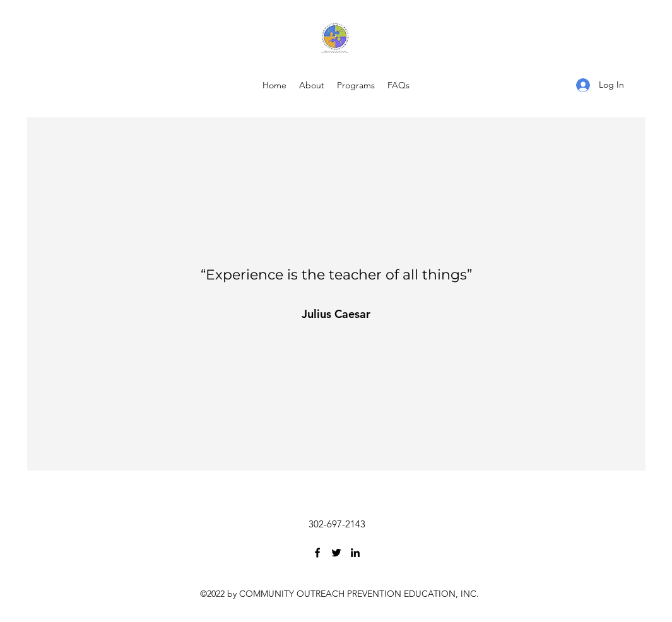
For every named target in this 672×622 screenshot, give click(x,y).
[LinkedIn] (355, 553)
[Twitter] (336, 553)
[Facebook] (317, 553)
